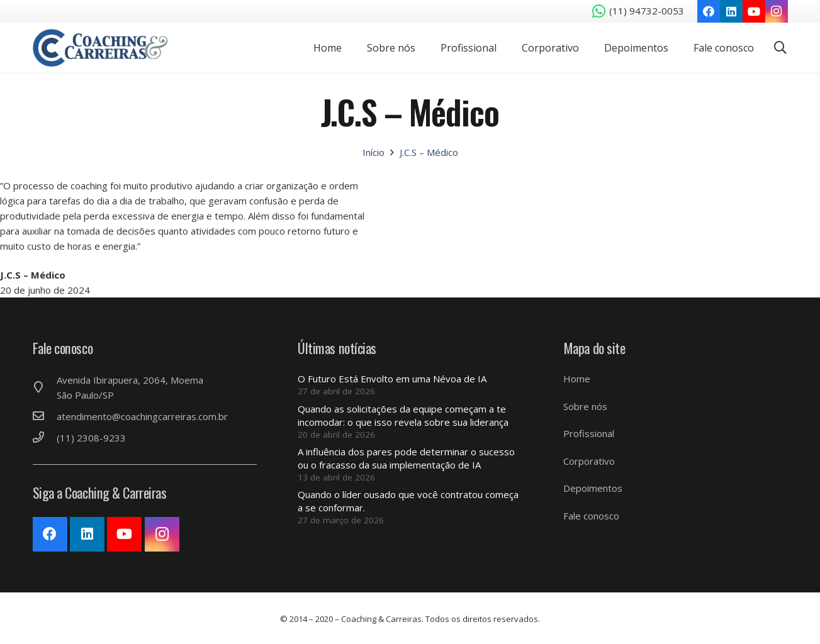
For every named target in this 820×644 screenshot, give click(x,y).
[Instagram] (777, 11)
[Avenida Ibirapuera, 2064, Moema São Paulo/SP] (45, 387)
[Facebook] (709, 11)
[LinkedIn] (731, 11)
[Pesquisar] (780, 48)
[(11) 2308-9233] (45, 438)
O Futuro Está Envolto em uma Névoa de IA (392, 379)
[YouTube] (754, 11)
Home (577, 379)
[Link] (100, 48)
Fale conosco (591, 516)
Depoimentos (593, 488)
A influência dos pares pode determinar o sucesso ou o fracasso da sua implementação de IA (406, 458)
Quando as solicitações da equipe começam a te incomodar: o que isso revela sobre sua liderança (403, 415)
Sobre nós (585, 406)
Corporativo (589, 461)
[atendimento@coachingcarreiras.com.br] (45, 416)
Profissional (589, 433)
